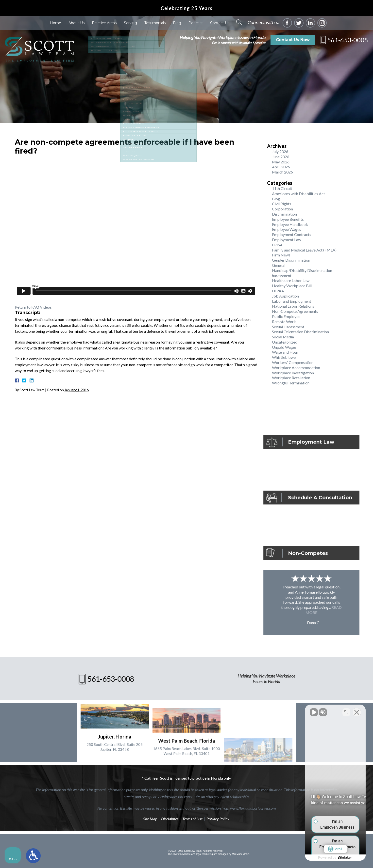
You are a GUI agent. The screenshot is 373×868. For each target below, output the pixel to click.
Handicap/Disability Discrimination (302, 270)
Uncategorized (285, 342)
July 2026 (280, 151)
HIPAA (278, 291)
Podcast (196, 23)
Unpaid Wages (284, 347)
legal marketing (204, 854)
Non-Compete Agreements (295, 311)
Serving (130, 23)
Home (56, 23)
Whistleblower (285, 357)
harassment (282, 276)
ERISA (277, 245)
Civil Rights (282, 204)
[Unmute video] (286, 711)
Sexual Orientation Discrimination (300, 332)
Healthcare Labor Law (291, 280)
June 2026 (281, 157)
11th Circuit (282, 188)
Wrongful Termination (291, 383)
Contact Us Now (293, 40)
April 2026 (281, 167)
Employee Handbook (290, 224)
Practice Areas (104, 23)
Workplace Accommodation (296, 368)
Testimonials (155, 23)
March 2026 (282, 172)
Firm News (281, 255)
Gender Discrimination (291, 260)
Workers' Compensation (293, 362)
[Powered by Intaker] (331, 858)
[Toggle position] (346, 711)
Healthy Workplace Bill (292, 286)
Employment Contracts (292, 234)
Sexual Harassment (288, 327)
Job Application (285, 296)
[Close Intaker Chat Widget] (357, 711)
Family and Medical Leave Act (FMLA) (304, 250)
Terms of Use (192, 819)
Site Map (150, 819)
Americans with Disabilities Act (298, 194)
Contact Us (220, 23)
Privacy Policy (218, 819)
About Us (76, 23)
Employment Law (287, 240)
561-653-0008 (348, 40)
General (279, 265)
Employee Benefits (288, 219)
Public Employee (286, 316)
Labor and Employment (292, 301)
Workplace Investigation (293, 373)
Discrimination (284, 214)
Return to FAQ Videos (33, 307)
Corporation (282, 209)
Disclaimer (170, 819)
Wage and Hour (285, 352)
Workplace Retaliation (291, 378)
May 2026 (281, 162)
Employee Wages (287, 229)
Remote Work (284, 322)
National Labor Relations (293, 306)
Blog (177, 23)
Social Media (283, 337)
